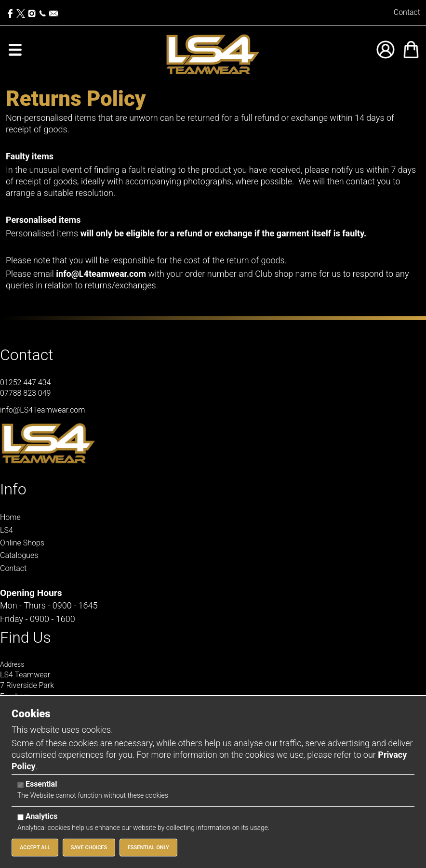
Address (12, 664)
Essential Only (148, 848)
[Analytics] (20, 817)
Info (13, 489)
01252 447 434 (25, 382)
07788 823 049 (25, 393)
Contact (407, 12)
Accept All (35, 848)
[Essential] (20, 785)
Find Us (26, 637)
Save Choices (89, 848)
